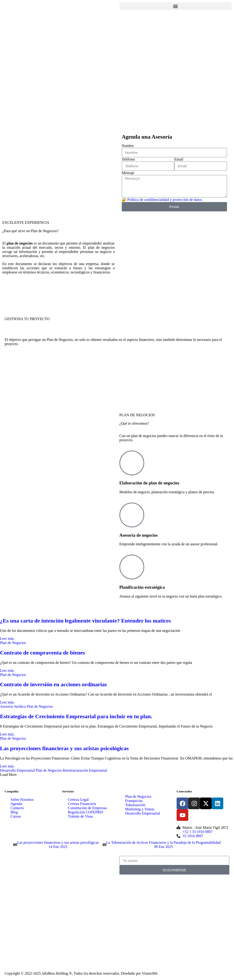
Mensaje (128, 173)
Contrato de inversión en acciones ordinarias (53, 684)
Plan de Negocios (13, 643)
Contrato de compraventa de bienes (42, 653)
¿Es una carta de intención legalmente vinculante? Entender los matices (85, 621)
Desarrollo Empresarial (17, 770)
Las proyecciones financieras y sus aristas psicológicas (64, 748)
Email (179, 159)
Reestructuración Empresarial (85, 770)
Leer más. (7, 639)
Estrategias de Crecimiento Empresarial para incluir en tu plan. (76, 716)
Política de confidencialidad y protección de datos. (165, 200)
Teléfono (128, 159)
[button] (176, 6)
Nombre (128, 146)
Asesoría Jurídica (13, 706)
